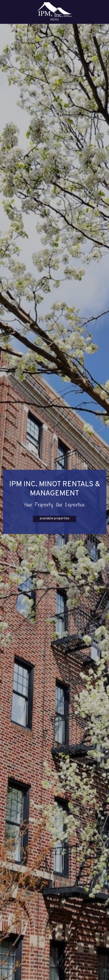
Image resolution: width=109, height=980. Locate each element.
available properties (55, 519)
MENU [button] (55, 20)
